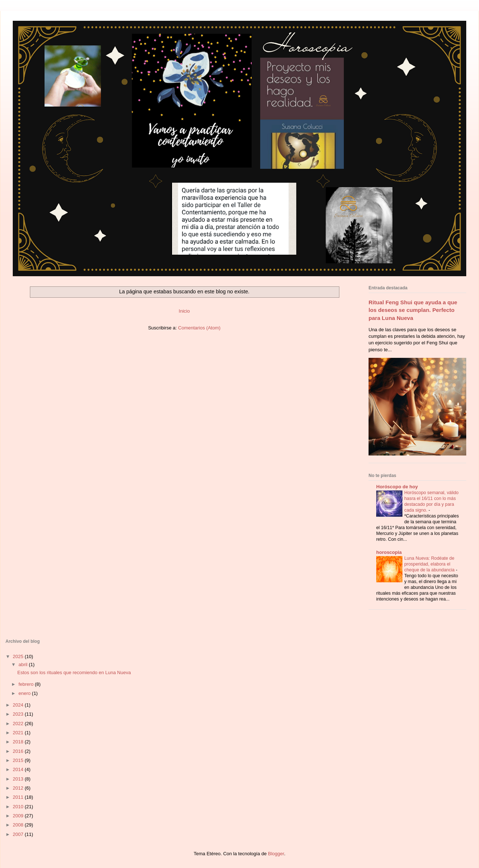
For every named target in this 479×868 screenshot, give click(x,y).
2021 (19, 733)
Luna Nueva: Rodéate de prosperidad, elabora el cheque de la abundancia (430, 564)
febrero (27, 684)
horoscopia (389, 552)
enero (25, 693)
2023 (19, 714)
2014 (19, 769)
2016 (19, 751)
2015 (19, 760)
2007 (19, 834)
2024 (19, 705)
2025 (19, 656)
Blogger (276, 854)
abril (24, 664)
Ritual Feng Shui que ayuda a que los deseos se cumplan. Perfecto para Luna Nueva (413, 310)
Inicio (184, 311)
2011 (19, 797)
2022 (19, 724)
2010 (19, 807)
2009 (19, 816)
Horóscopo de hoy (397, 487)
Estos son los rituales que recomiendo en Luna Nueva (74, 672)
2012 (19, 788)
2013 (19, 779)
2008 (19, 825)
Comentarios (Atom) (199, 328)
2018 (19, 742)
